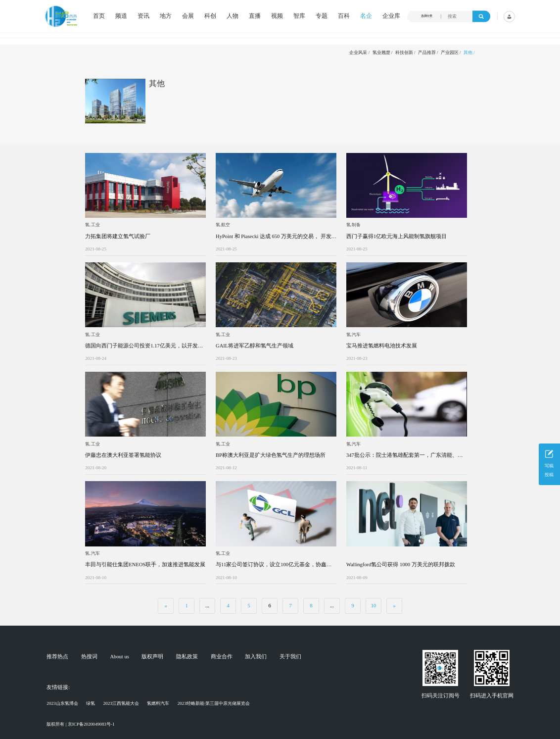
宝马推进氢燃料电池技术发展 (382, 346)
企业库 (391, 16)
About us (120, 657)
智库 (299, 16)
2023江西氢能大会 (121, 703)
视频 (277, 16)
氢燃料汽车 (158, 703)
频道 (121, 16)
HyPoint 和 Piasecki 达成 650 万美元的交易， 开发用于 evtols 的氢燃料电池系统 (274, 237)
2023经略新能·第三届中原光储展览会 (214, 703)
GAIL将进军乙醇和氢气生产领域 (255, 346)
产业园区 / (451, 52)
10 (374, 606)
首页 (99, 16)
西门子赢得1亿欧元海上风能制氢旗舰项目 (397, 236)
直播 (255, 16)
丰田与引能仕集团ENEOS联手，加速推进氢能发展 (145, 565)
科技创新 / (405, 52)
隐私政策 (187, 657)
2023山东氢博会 (62, 703)
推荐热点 (57, 657)
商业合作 (222, 657)
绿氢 (91, 703)
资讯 (143, 16)
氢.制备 (353, 225)
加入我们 (256, 657)
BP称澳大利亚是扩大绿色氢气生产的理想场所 (271, 455)
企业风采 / (359, 52)
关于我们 (290, 657)
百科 (344, 16)
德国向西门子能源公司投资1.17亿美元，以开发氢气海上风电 (144, 346)
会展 (188, 16)
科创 (210, 16)
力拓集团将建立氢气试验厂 (118, 236)
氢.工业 (92, 225)
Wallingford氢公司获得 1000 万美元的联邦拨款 (401, 565)
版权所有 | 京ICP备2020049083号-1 (80, 724)
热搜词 (89, 657)
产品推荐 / (428, 52)
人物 (233, 16)
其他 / (469, 52)
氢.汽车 (353, 335)
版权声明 (152, 657)
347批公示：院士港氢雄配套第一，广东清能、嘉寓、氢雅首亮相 (405, 456)
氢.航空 (223, 225)
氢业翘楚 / (383, 52)
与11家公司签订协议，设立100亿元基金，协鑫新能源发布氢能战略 (274, 565)
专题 (322, 16)
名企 (366, 16)
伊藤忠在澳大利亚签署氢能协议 (123, 455)
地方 (166, 16)
